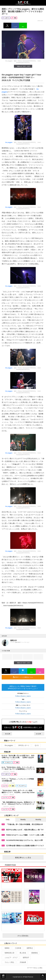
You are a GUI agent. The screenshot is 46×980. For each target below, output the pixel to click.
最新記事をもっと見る (28, 858)
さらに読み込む (30, 936)
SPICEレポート (23, 745)
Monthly (38, 820)
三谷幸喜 (17, 948)
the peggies (9, 142)
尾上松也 (22, 953)
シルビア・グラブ (10, 958)
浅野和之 (29, 948)
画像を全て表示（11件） (23, 66)
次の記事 (39, 734)
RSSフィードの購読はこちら (28, 677)
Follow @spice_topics (23, 696)
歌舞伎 (6, 948)
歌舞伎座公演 (9, 953)
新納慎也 (34, 953)
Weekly (23, 820)
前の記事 (7, 734)
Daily (8, 820)
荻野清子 (25, 958)
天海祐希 (22, 962)
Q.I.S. (36, 745)
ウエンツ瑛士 (9, 962)
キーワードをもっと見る (36, 968)
